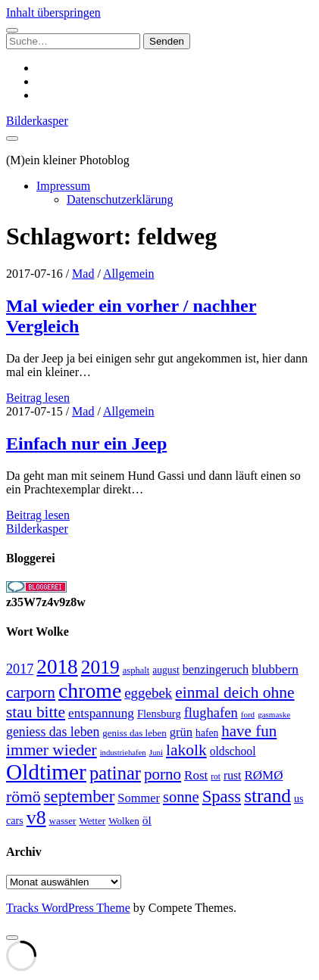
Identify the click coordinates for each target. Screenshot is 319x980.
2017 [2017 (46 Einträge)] (20, 669)
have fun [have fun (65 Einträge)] (249, 731)
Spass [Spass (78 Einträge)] (222, 796)
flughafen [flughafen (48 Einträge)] (211, 712)
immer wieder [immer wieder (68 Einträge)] (52, 750)
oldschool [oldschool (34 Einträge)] (233, 751)
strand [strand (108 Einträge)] (267, 795)
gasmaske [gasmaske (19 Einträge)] (274, 714)
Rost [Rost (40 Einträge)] (196, 775)
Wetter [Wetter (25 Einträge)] (92, 821)
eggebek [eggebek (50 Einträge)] (148, 693)
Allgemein (129, 274)
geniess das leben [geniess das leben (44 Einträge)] (53, 732)
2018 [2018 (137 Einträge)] (57, 667)
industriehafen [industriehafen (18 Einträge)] (123, 753)
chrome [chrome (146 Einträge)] (90, 691)
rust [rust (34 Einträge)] (232, 775)
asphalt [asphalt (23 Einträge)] (136, 670)
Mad (83, 274)
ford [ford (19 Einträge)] (248, 714)
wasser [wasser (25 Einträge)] (63, 821)
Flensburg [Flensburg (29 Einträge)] (159, 714)
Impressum (63, 186)
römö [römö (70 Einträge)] (23, 797)
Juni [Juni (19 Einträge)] (156, 752)
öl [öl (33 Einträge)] (147, 820)
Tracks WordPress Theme (68, 908)
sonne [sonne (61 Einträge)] (181, 797)
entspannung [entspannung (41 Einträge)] (101, 713)
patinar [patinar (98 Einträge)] (115, 773)
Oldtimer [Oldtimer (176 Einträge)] (46, 772)
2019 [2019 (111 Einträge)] (100, 667)
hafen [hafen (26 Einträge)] (207, 733)
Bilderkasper (37, 121)
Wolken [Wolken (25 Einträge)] (124, 821)
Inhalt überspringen (53, 12)
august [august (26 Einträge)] (166, 670)
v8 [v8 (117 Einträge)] (36, 818)
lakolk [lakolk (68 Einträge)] (186, 750)
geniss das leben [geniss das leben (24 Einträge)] (134, 733)
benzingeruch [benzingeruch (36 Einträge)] (216, 670)
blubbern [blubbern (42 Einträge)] (275, 669)
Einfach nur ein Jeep (86, 443)
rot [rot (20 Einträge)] (216, 776)
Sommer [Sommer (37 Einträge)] (139, 798)
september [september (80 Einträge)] (80, 796)
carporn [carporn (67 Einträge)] (31, 692)
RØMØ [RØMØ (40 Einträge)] (263, 775)
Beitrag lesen (38, 398)
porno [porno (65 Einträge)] (163, 774)
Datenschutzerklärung (120, 199)
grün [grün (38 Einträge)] (181, 732)
